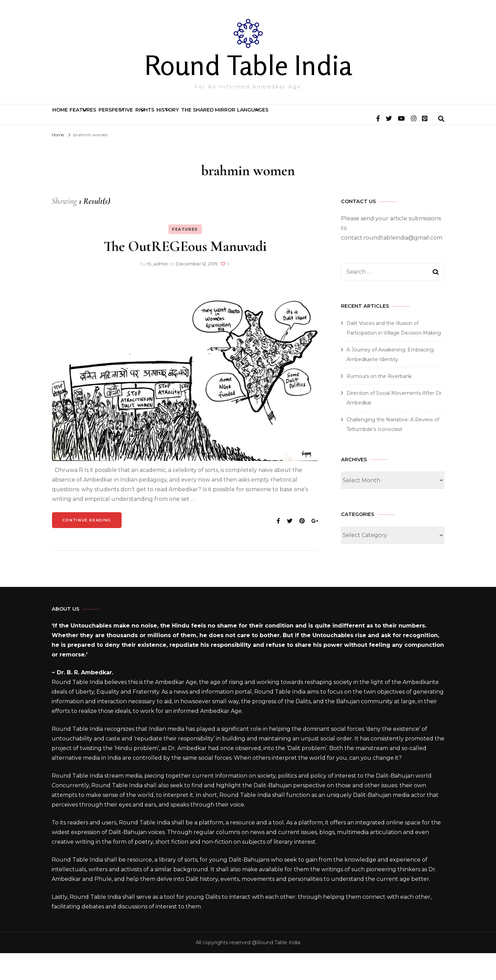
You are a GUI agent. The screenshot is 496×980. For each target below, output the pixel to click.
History (273, 118)
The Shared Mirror (339, 118)
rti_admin (157, 291)
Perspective (170, 118)
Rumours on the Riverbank (379, 403)
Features (112, 118)
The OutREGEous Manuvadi (185, 273)
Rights (225, 118)
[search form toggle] (441, 146)
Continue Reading (87, 547)
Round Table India (248, 65)
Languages (403, 118)
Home (70, 118)
